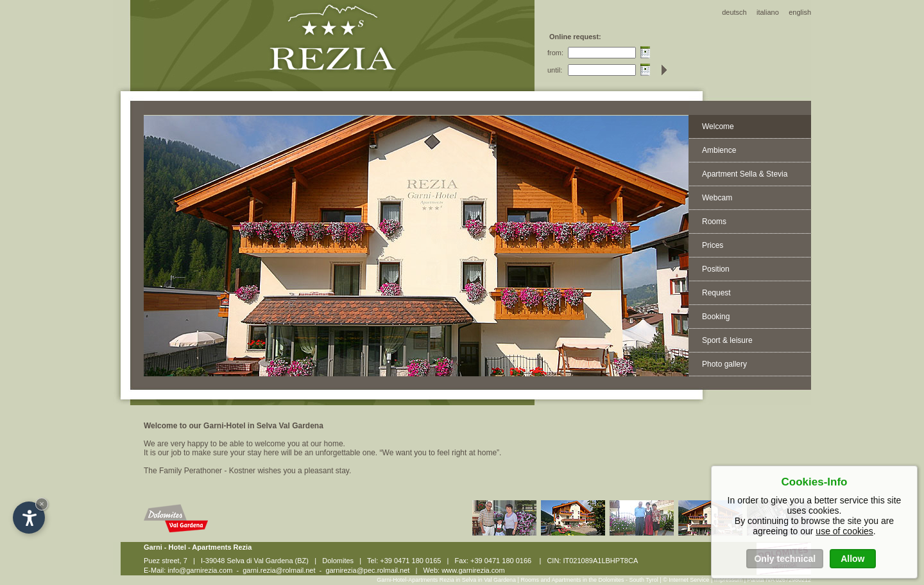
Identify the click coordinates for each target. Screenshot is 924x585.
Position (716, 269)
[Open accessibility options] (29, 518)
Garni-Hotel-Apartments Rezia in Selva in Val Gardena (447, 580)
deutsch (734, 12)
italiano (768, 12)
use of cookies (844, 531)
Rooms (714, 222)
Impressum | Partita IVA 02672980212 (763, 580)
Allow (852, 559)
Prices (713, 245)
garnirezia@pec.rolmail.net (367, 570)
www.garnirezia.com (473, 570)
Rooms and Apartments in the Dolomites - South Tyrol (590, 580)
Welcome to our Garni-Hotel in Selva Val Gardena (234, 426)
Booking (716, 317)
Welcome (718, 127)
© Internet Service (686, 580)
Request (716, 293)
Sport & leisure (727, 340)
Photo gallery (724, 364)
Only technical (785, 559)
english (800, 12)
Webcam (717, 198)
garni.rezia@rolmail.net (279, 570)
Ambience (719, 150)
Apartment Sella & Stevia (745, 174)
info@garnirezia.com (200, 570)
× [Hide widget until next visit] (42, 504)
